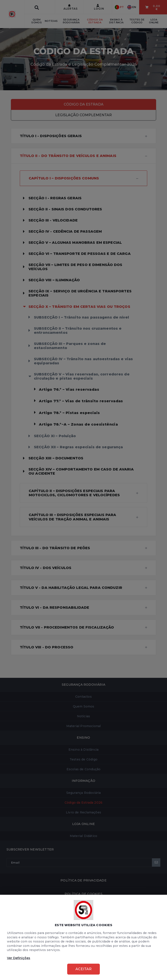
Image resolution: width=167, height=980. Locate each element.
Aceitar (83, 969)
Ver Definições (19, 958)
